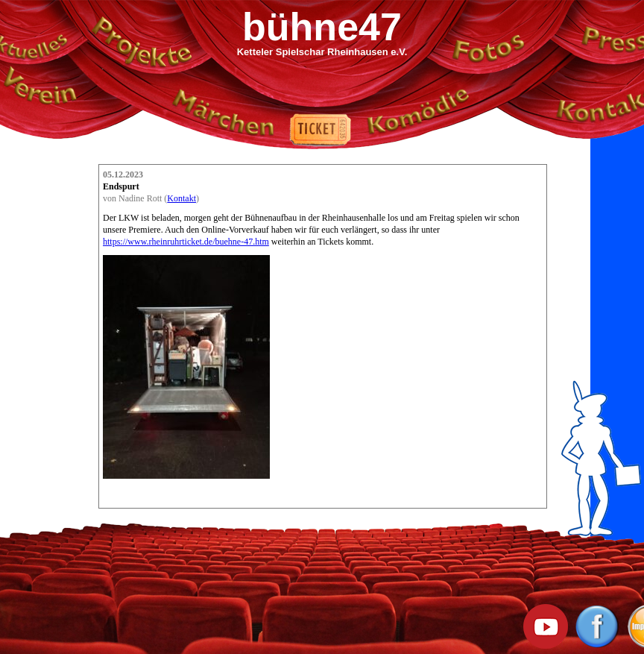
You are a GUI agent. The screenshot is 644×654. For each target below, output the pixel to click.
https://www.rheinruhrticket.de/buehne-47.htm (186, 242)
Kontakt (181, 198)
